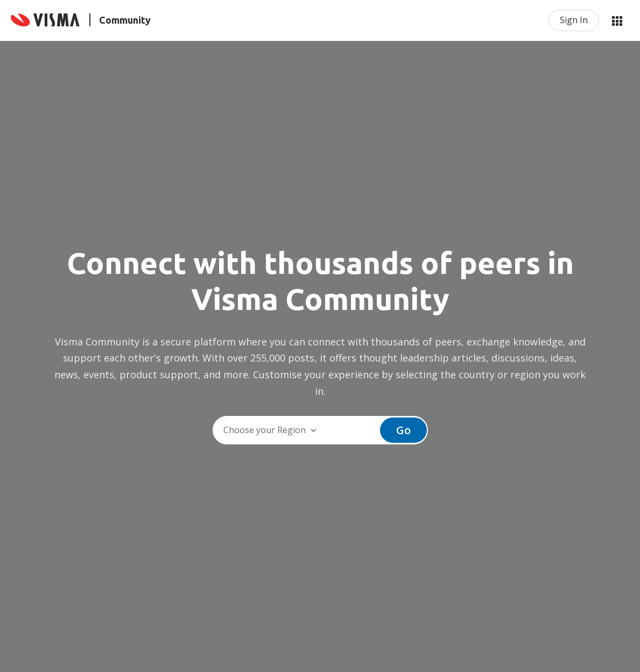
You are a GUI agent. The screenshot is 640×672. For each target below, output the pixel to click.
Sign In (574, 20)
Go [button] (403, 430)
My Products (617, 20)
